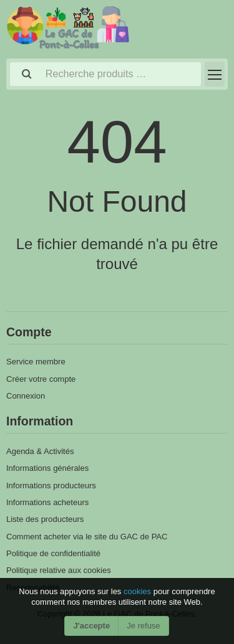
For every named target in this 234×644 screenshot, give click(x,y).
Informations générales (47, 468)
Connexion (26, 396)
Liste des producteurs (45, 519)
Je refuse (143, 626)
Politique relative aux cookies (59, 570)
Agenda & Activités (40, 451)
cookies (139, 591)
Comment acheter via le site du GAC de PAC (87, 537)
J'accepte (91, 626)
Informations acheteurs (47, 502)
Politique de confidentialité (53, 553)
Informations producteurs (51, 485)
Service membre (36, 362)
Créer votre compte (41, 379)
